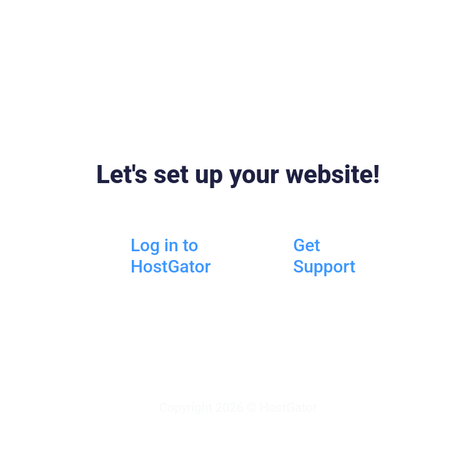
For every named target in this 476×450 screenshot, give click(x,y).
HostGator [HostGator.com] (289, 407)
